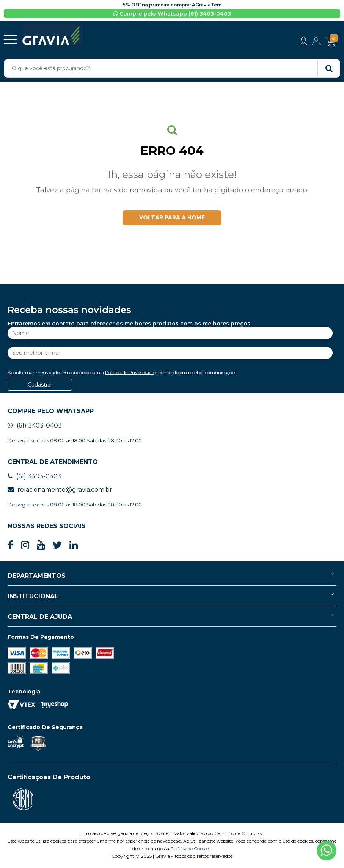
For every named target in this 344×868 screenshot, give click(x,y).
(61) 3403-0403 (35, 427)
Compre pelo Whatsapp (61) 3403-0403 (172, 14)
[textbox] (172, 68)
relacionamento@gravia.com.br (60, 491)
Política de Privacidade (130, 373)
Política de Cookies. (191, 850)
